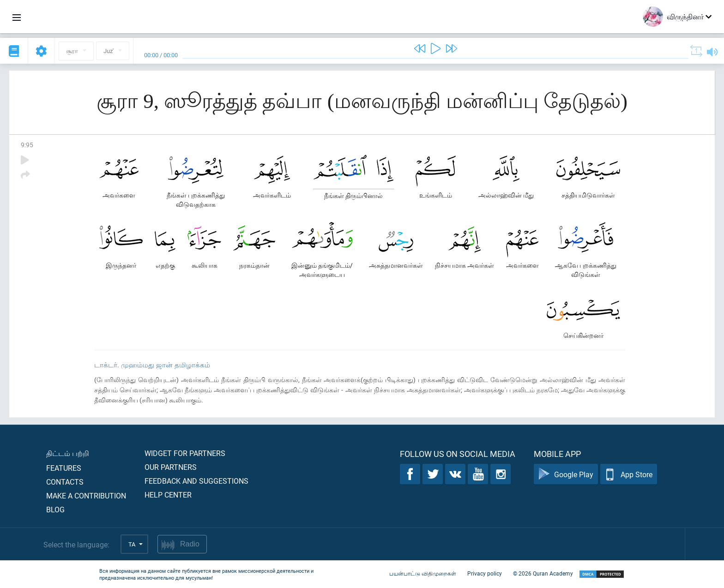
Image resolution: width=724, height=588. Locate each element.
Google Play (566, 474)
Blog (55, 509)
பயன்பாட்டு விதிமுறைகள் (423, 573)
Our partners (171, 467)
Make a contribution (86, 495)
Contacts (65, 482)
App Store (629, 474)
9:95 (27, 145)
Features (64, 468)
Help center (168, 495)
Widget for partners (185, 453)
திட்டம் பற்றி (68, 453)
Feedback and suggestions (196, 481)
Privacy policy (485, 573)
